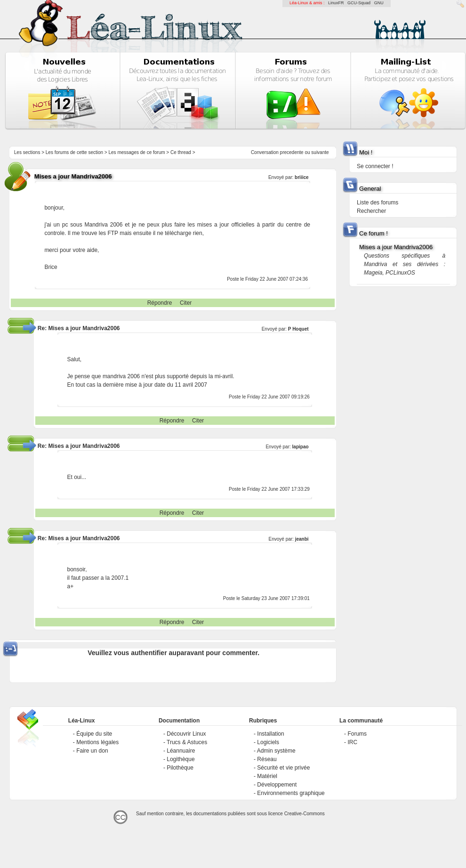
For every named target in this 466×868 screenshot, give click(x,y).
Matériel (267, 776)
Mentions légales (97, 742)
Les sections (27, 152)
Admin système (276, 751)
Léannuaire (181, 751)
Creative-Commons (305, 814)
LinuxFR (336, 3)
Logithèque (181, 759)
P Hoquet (298, 329)
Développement (277, 785)
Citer (186, 303)
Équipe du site (94, 734)
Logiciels (268, 742)
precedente (292, 152)
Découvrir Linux (186, 734)
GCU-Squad (359, 3)
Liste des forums (378, 203)
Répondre (160, 303)
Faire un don (92, 751)
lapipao (301, 447)
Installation (270, 734)
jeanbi (302, 539)
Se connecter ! (375, 166)
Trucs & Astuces (187, 742)
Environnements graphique (291, 793)
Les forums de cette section (74, 152)
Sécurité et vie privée (283, 768)
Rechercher (371, 211)
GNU (379, 3)
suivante (320, 152)
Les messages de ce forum (137, 152)
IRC (352, 742)
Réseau (267, 759)
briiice (301, 177)
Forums (357, 734)
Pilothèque (180, 768)
